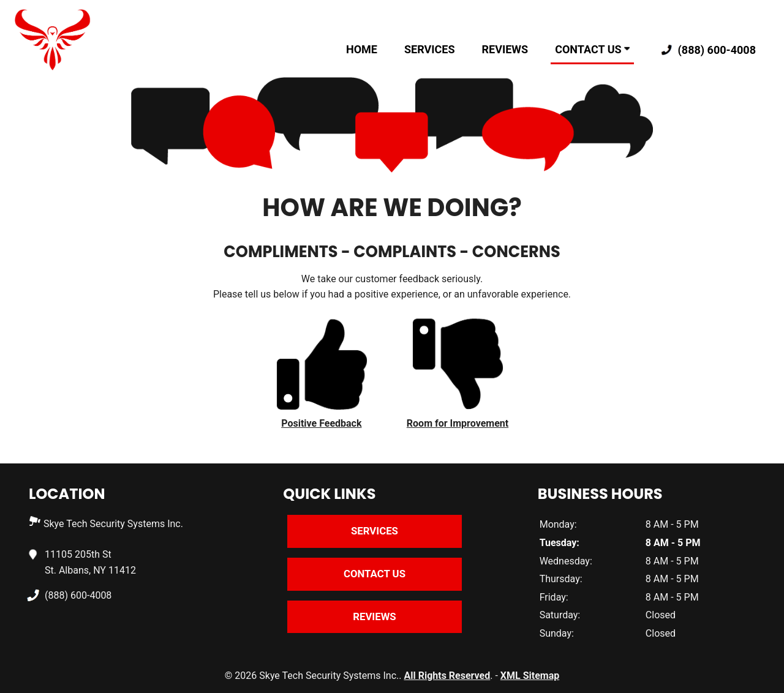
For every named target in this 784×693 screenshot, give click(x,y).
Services (430, 49)
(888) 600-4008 (706, 51)
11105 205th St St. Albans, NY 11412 (90, 561)
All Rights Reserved (447, 676)
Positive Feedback (321, 423)
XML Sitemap (530, 676)
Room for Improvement (458, 423)
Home (362, 49)
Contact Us (592, 49)
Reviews (505, 49)
